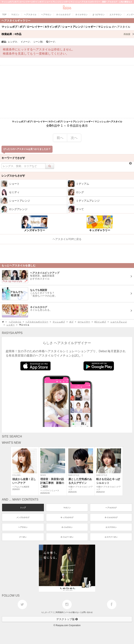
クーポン (23, 537)
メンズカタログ (23, 517)
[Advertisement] (67, 92)
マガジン (67, 508)
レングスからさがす (13, 176)
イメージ (26, 42)
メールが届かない (72, 612)
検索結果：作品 (68, 34)
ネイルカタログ (111, 517)
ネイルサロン (67, 527)
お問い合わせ (87, 612)
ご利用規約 (59, 612)
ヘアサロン (23, 527)
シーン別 (38, 42)
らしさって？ (47, 612)
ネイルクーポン (67, 537)
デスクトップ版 (67, 619)
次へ (74, 138)
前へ (60, 138)
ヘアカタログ (111, 508)
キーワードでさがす (13, 158)
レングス (13, 42)
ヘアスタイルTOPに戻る (67, 239)
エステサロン (111, 527)
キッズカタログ (67, 517)
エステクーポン (111, 537)
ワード (51, 42)
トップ (23, 508)
